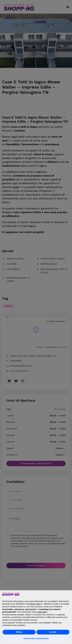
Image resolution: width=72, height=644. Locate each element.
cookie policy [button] (42, 612)
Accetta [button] (53, 632)
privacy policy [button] (36, 604)
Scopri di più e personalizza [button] (36, 638)
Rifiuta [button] (19, 632)
